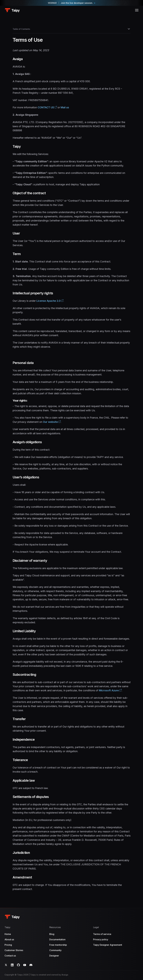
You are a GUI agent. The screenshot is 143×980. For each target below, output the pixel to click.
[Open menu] (137, 10)
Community (55, 950)
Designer (54, 956)
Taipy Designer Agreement (108, 945)
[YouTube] (25, 965)
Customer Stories (14, 950)
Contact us (10, 956)
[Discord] (31, 965)
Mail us (65, 107)
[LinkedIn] (12, 965)
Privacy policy (101, 939)
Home (8, 934)
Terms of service (102, 934)
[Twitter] (6, 965)
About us (9, 939)
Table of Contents (72, 29)
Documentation (57, 939)
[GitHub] (18, 965)
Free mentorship (58, 945)
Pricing (8, 945)
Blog (52, 934)
